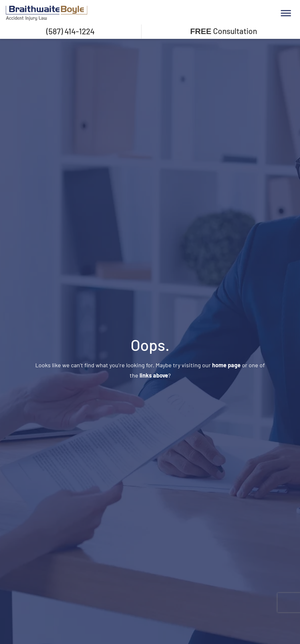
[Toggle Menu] (286, 13)
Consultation (224, 31)
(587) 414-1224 (70, 31)
